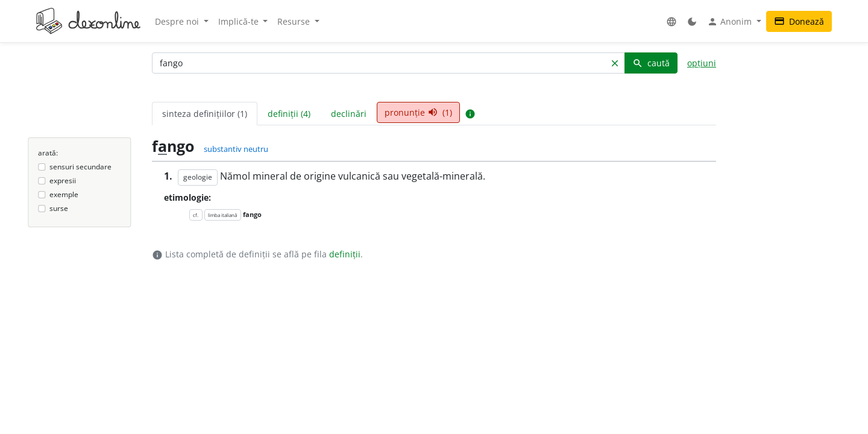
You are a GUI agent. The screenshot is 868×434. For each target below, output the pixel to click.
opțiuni (702, 63)
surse (59, 208)
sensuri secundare (80, 167)
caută (651, 63)
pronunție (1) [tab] (418, 112)
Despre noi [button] (178, 21)
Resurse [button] (295, 21)
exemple (64, 194)
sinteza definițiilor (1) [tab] (205, 114)
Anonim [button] (731, 22)
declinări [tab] (349, 114)
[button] (671, 21)
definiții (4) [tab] (289, 114)
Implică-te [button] (240, 21)
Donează (799, 21)
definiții (345, 254)
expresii (63, 181)
